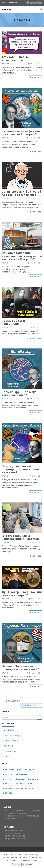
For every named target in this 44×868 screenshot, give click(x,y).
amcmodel (8, 770)
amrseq (21, 784)
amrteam (33, 784)
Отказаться (27, 864)
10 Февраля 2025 (33, 673)
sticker (7, 793)
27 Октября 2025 (33, 138)
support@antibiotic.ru (17, 830)
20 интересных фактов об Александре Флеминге (22, 193)
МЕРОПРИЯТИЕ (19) (13, 736)
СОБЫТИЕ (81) (10, 751)
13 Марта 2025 (34, 599)
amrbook (22, 770)
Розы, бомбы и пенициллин (13, 322)
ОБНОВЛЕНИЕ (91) (12, 741)
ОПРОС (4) (8, 746)
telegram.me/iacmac (17, 836)
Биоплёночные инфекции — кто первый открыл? (21, 133)
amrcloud (8, 774)
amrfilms (8, 779)
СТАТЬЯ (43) (9, 757)
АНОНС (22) (9, 730)
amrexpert (22, 774)
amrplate (8, 784)
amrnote (33, 779)
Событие (6, 64)
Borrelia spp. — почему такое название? (19, 394)
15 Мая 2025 (35, 476)
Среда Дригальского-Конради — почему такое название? (21, 469)
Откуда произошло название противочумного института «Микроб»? (22, 256)
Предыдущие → (31, 705)
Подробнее (35, 77)
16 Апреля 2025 (34, 543)
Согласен (16, 864)
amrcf (33, 770)
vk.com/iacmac (14, 833)
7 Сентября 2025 (33, 327)
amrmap (21, 779)
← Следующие (12, 701)
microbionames (11, 788)
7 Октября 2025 (34, 199)
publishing (27, 788)
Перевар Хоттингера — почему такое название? (20, 668)
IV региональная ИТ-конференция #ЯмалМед (20, 537)
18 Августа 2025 (34, 399)
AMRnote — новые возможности (15, 59)
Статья (5, 138)
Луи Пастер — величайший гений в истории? (22, 594)
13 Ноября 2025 (34, 64)
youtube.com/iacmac (17, 839)
